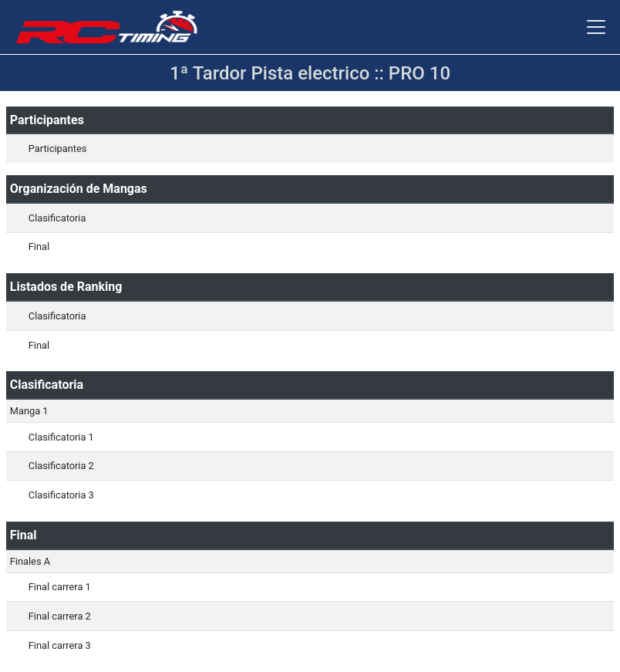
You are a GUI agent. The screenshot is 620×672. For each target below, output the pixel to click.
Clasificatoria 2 (61, 466)
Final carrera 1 (60, 587)
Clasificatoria (57, 218)
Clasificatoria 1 (61, 437)
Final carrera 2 (60, 616)
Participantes (58, 149)
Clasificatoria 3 (61, 495)
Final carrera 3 (60, 645)
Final (39, 247)
